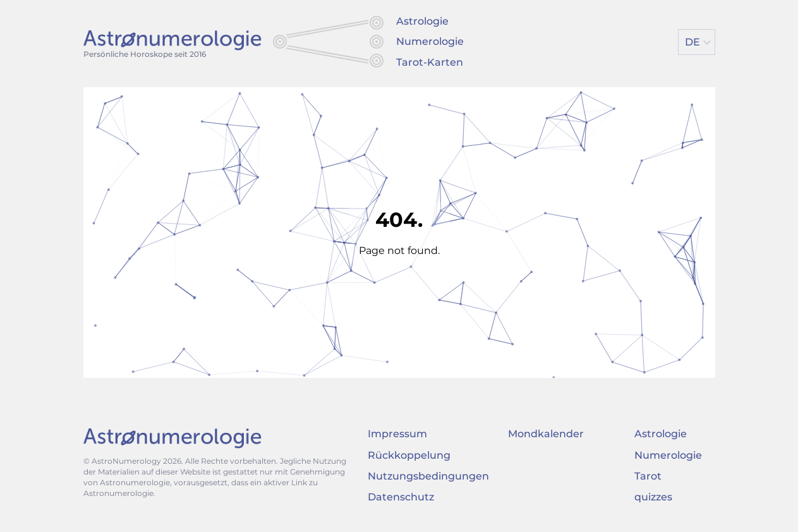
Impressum (397, 434)
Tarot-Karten (430, 62)
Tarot (648, 476)
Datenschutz (401, 497)
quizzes (653, 497)
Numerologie (430, 41)
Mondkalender (546, 434)
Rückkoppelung (409, 455)
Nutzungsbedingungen (428, 476)
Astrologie (422, 21)
